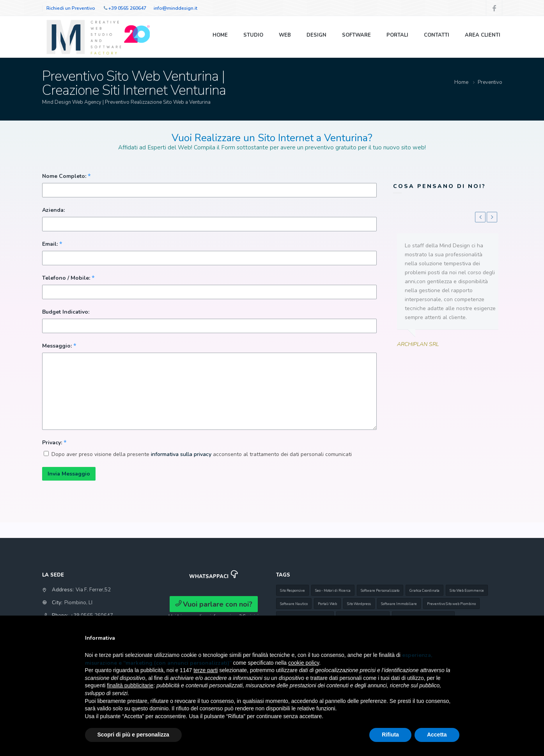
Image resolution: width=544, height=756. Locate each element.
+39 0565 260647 (127, 8)
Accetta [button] (437, 735)
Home (220, 35)
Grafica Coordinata (424, 591)
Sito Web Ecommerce (467, 591)
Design (316, 35)
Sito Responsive (292, 591)
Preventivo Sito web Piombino (451, 604)
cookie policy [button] (304, 663)
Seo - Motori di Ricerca (333, 591)
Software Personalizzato (380, 591)
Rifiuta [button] (390, 735)
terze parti (206, 670)
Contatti (437, 35)
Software (356, 35)
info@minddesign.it (175, 8)
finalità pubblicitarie (130, 685)
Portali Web (327, 604)
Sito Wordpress (359, 604)
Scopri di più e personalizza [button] (133, 735)
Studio (253, 35)
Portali (397, 35)
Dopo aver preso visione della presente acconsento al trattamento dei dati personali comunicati (202, 454)
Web (285, 35)
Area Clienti (483, 35)
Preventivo (490, 82)
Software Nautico (294, 604)
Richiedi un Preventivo (71, 8)
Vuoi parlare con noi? (214, 604)
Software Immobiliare (399, 604)
